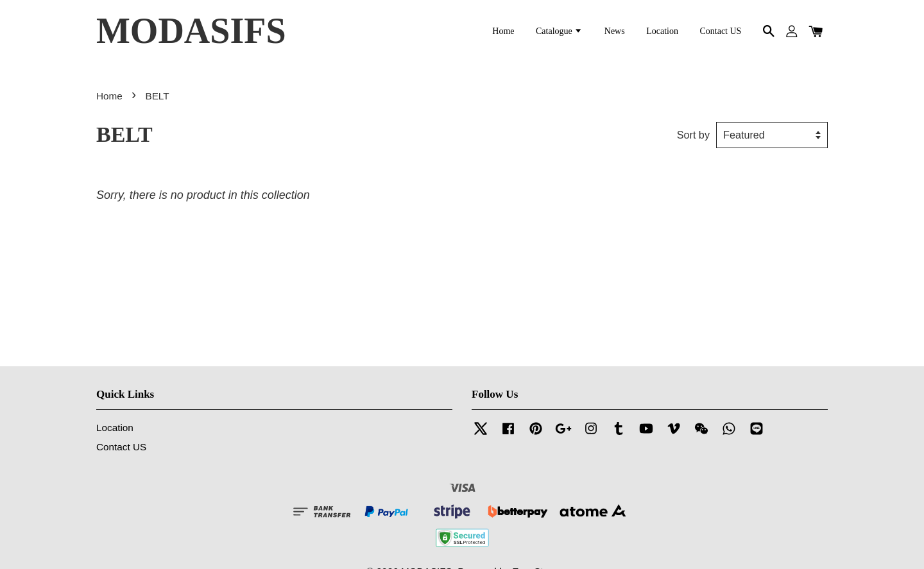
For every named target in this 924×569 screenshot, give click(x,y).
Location (662, 31)
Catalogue (559, 31)
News (615, 31)
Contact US (720, 31)
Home (503, 31)
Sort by (693, 135)
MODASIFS (191, 31)
